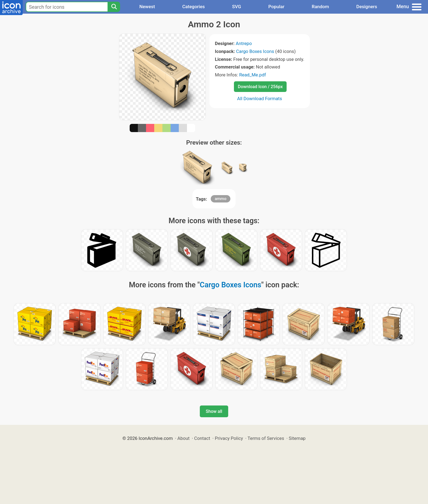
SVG (237, 7)
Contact (202, 438)
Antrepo (244, 43)
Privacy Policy (229, 438)
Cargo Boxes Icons (255, 51)
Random (320, 7)
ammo (221, 199)
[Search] (114, 7)
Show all (214, 411)
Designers (367, 7)
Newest (147, 7)
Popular (276, 7)
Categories (194, 7)
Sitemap (297, 438)
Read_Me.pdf (252, 75)
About (184, 438)
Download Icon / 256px (260, 87)
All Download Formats (260, 99)
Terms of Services (266, 438)
